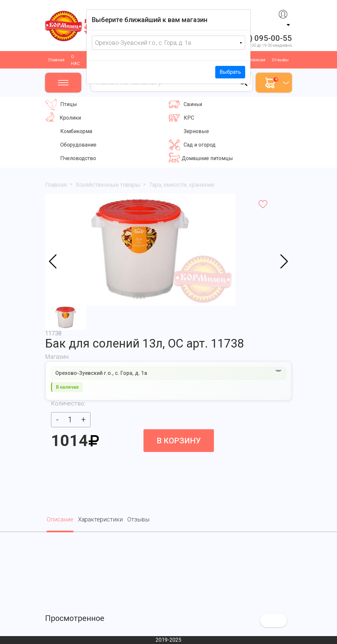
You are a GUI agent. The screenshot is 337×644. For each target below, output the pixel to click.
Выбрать (230, 72)
